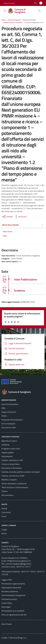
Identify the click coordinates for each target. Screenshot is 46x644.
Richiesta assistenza (10, 591)
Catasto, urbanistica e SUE (12, 460)
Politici (4, 416)
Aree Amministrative (10, 404)
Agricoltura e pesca (9, 441)
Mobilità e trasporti (9, 480)
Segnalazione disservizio (11, 588)
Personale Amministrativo (12, 420)
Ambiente (5, 445)
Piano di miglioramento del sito (14, 615)
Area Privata (7, 624)
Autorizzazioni (7, 456)
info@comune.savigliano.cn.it (19, 561)
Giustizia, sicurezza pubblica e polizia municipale (21, 472)
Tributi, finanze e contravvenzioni (15, 487)
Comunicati (6, 512)
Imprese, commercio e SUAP (13, 476)
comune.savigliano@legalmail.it (19, 564)
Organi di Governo (9, 412)
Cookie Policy (7, 603)
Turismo (5, 491)
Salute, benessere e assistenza (14, 483)
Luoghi (4, 530)
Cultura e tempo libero (10, 464)
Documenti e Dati (9, 427)
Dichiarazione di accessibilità (13, 611)
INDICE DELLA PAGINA (23, 225)
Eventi (4, 533)
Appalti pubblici (8, 452)
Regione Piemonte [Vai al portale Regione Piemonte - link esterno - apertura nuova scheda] (9, 3)
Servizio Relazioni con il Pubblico (15, 558)
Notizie (4, 508)
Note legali (6, 607)
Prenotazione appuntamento (13, 584)
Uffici (3, 408)
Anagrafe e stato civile (11, 449)
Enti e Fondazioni (8, 424)
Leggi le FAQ (7, 580)
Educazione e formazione (12, 468)
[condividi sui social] (7, 217)
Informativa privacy (9, 599)
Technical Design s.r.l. (18, 638)
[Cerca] (39, 11)
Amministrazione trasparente (13, 595)
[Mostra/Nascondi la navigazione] (5, 11)
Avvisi (4, 516)
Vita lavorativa (7, 495)
